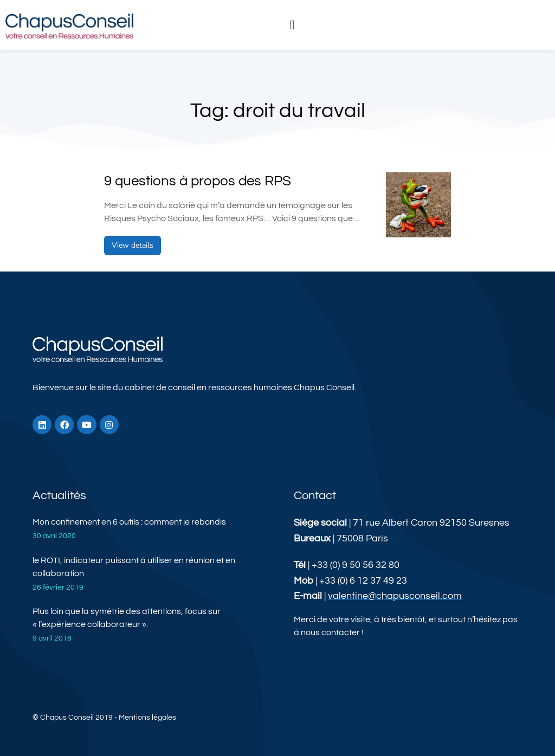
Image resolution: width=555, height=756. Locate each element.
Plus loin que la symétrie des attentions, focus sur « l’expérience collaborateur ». (127, 618)
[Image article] (418, 205)
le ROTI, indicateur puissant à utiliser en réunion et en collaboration (134, 567)
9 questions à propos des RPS (198, 181)
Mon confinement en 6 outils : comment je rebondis (129, 522)
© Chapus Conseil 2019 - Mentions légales (104, 718)
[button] (292, 25)
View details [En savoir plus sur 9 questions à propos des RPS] (133, 245)
